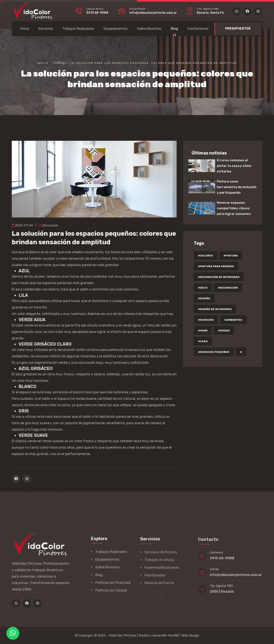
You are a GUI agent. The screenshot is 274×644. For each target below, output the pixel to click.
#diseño (204, 298)
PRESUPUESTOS (238, 29)
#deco (203, 288)
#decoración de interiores (219, 277)
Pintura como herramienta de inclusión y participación (237, 187)
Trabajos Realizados (78, 29)
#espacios (206, 320)
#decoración (228, 288)
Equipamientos (116, 29)
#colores (205, 256)
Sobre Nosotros (149, 29)
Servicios (46, 29)
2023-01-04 (22, 225)
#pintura (231, 256)
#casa (203, 341)
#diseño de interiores (215, 309)
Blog (174, 29)
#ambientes (233, 320)
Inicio (25, 29)
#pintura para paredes (216, 266)
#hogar (224, 331)
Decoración (48, 225)
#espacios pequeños (214, 352)
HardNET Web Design (183, 635)
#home (203, 331)
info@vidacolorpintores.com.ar (153, 13)
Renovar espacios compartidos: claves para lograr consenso (234, 208)
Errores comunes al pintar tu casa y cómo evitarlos (234, 166)
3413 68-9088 (97, 13)
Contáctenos (198, 29)
